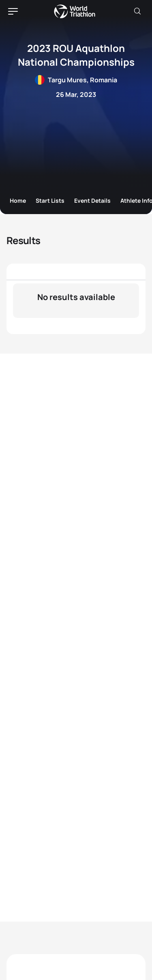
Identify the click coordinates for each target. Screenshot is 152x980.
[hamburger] (13, 11)
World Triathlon (75, 11)
